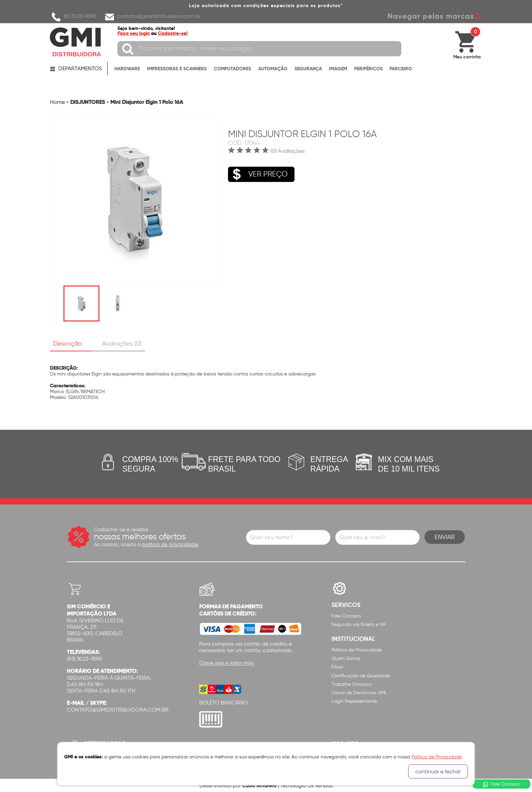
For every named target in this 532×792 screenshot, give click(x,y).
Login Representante (354, 701)
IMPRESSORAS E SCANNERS (177, 69)
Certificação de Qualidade (361, 676)
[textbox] (260, 49)
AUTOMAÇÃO (273, 69)
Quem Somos (346, 658)
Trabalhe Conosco (351, 684)
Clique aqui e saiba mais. (227, 663)
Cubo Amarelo (259, 785)
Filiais (337, 667)
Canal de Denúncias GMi (359, 693)
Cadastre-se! (173, 33)
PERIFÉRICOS (368, 69)
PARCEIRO (401, 69)
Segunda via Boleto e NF (359, 624)
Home (57, 102)
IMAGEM (338, 69)
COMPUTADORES (232, 69)
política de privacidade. (170, 545)
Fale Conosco (346, 616)
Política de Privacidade (357, 650)
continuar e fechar (438, 771)
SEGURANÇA (308, 69)
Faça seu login (134, 33)
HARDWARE (127, 69)
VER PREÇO (258, 174)
